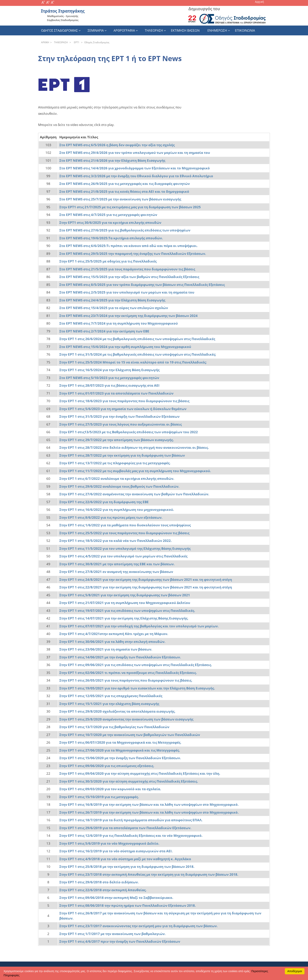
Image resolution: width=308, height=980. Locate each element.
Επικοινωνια (245, 30)
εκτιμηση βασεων (185, 30)
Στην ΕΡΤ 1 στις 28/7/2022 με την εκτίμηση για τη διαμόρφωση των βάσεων (122, 455)
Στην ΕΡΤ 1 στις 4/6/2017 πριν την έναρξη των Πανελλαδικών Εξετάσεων (120, 941)
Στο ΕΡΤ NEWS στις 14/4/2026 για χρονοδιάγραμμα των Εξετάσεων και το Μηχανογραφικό (135, 168)
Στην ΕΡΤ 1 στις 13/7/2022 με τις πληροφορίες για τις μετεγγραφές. (115, 463)
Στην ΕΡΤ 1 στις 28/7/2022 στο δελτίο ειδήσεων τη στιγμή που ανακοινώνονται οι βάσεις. (134, 447)
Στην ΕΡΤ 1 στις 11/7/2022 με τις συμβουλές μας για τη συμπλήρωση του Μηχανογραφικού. (135, 471)
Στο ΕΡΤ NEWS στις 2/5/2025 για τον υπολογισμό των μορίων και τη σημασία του (127, 292)
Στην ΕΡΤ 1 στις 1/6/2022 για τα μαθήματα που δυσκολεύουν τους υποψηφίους (125, 525)
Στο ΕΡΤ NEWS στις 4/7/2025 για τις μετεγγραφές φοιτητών (108, 215)
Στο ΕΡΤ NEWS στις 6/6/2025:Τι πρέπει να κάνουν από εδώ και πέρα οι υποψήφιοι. (128, 246)
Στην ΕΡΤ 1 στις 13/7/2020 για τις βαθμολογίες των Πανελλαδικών (114, 727)
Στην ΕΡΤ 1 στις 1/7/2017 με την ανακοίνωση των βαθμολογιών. (112, 934)
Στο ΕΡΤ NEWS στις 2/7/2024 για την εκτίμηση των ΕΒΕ (104, 331)
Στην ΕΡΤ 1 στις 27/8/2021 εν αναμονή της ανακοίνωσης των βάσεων (116, 572)
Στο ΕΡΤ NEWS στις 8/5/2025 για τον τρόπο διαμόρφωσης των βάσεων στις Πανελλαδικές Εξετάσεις (142, 285)
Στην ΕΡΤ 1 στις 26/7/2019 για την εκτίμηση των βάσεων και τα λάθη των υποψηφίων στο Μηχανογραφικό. (149, 812)
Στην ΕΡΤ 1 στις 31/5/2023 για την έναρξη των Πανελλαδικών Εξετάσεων (119, 416)
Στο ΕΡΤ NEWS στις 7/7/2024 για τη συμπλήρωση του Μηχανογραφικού (119, 323)
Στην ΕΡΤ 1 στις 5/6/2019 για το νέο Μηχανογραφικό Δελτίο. (109, 843)
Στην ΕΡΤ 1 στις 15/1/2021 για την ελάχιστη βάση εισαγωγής (109, 704)
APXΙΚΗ (45, 42)
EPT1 (76, 42)
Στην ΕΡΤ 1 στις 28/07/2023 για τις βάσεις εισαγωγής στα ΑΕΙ (109, 385)
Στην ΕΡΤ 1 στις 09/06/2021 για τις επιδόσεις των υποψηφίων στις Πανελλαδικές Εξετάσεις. (136, 665)
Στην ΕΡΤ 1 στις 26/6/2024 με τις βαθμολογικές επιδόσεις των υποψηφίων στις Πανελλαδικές (137, 339)
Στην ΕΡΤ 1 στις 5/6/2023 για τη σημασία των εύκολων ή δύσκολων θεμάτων (123, 409)
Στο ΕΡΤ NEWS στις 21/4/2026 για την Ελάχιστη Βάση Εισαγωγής (112, 160)
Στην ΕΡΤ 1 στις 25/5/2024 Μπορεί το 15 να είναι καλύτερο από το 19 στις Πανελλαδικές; (133, 362)
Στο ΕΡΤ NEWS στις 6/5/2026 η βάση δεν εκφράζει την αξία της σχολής (117, 145)
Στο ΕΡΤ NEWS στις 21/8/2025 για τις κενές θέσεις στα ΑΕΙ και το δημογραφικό (124, 191)
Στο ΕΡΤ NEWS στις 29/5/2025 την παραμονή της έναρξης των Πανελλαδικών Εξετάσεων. (133, 254)
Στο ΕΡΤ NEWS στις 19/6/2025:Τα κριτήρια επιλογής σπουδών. (111, 238)
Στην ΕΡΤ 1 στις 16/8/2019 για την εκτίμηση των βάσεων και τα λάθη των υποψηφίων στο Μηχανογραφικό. (149, 804)
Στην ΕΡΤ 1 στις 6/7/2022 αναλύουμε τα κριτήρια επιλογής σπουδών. (117, 479)
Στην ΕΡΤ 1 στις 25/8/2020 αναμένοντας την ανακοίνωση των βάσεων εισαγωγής (126, 719)
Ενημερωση (217, 30)
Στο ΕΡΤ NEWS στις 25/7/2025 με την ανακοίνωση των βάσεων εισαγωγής (120, 199)
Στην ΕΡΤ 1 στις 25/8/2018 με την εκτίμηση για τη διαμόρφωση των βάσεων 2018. (127, 867)
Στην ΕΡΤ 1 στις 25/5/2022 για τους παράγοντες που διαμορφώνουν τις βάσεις (124, 533)
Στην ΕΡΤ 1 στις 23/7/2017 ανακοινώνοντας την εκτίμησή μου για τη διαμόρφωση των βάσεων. (138, 926)
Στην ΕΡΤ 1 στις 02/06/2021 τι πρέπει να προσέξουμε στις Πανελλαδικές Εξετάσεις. (128, 673)
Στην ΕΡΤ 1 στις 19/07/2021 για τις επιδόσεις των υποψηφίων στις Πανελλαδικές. (127, 611)
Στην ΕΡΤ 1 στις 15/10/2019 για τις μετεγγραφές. (99, 797)
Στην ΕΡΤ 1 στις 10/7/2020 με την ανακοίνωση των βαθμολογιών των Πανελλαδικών (130, 735)
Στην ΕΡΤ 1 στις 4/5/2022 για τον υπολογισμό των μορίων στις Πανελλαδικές (123, 556)
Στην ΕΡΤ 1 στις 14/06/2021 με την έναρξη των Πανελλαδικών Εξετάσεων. (120, 657)
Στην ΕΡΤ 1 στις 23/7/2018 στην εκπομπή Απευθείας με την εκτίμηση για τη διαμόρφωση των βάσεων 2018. (149, 874)
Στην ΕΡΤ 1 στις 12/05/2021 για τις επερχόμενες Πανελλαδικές (111, 696)
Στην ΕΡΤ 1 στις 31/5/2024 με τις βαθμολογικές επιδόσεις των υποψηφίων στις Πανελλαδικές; (138, 354)
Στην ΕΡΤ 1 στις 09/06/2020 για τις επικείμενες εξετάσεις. (107, 766)
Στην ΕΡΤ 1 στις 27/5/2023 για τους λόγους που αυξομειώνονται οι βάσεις (121, 424)
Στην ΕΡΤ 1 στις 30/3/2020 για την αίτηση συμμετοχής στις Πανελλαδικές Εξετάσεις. (129, 781)
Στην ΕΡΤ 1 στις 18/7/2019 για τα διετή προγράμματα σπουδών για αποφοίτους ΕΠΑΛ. (131, 820)
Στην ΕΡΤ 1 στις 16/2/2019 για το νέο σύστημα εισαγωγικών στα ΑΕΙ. (116, 851)
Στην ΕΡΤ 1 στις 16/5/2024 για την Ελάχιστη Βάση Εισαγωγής (109, 370)
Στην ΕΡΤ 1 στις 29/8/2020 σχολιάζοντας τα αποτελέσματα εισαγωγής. (117, 711)
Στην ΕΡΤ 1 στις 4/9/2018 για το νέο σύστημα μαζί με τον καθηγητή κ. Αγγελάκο (125, 859)
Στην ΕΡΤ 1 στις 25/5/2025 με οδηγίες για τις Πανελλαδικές (108, 261)
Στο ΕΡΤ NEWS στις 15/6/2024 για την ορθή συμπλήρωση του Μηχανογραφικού (125, 347)
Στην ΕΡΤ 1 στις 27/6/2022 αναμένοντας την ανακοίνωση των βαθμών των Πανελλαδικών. (134, 494)
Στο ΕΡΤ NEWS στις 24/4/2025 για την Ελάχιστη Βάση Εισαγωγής (112, 300)
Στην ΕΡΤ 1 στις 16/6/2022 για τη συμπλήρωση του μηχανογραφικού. (117, 510)
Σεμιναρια (96, 30)
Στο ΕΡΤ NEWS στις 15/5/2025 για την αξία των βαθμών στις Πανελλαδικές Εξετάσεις (129, 277)
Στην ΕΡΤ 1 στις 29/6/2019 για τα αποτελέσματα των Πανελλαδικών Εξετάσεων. (125, 828)
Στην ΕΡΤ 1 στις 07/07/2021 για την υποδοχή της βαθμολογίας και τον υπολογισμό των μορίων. (139, 626)
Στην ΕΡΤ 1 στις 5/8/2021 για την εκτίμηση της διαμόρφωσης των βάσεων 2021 (125, 595)
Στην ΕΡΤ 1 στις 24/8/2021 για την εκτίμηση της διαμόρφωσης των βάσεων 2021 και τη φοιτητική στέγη (146, 579)
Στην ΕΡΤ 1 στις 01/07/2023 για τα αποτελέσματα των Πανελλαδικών (116, 393)
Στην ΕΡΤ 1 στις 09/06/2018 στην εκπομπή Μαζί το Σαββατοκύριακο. (116, 898)
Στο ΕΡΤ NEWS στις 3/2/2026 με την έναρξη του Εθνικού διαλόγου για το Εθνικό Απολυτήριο (136, 176)
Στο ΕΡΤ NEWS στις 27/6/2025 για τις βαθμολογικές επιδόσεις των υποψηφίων (125, 230)
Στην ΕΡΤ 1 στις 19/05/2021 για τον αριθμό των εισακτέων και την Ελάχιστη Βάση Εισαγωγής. (137, 688)
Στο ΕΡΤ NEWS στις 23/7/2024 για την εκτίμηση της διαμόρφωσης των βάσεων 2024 (128, 316)
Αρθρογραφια (124, 30)
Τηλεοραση (154, 30)
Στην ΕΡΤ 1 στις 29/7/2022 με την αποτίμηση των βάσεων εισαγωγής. (117, 440)
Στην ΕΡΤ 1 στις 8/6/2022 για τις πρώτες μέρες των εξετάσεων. (111, 517)
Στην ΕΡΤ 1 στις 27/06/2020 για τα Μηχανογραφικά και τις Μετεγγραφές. (120, 750)
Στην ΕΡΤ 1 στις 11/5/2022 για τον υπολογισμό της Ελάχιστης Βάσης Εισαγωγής (125, 548)
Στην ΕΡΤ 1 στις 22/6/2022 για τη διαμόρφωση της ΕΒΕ (104, 502)
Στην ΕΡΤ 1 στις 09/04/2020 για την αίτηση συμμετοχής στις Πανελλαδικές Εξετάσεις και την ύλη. (140, 773)
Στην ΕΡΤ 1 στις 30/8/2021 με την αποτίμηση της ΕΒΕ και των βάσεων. (117, 564)
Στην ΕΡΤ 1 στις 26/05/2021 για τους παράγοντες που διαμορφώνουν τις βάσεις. (126, 680)
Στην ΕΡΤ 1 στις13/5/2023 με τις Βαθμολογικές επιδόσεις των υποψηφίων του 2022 (129, 432)
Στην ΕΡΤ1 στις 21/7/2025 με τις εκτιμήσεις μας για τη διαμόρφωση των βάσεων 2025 (130, 207)
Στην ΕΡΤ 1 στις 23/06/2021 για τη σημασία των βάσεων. (106, 649)
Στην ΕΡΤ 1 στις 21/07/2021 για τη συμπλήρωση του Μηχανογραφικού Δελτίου (125, 603)
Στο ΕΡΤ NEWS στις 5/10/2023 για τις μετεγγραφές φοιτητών (109, 378)
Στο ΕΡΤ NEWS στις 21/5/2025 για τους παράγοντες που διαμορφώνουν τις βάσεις (127, 269)
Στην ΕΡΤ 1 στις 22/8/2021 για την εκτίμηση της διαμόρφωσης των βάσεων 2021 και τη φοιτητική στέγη (146, 587)
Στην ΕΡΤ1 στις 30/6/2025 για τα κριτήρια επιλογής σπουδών (110, 223)
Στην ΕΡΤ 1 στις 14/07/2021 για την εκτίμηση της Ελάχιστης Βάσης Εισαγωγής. (124, 618)
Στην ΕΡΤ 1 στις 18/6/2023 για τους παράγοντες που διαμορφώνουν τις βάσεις (124, 401)
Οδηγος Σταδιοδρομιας (59, 30)
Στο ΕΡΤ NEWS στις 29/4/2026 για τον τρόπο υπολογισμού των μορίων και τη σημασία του (135, 153)
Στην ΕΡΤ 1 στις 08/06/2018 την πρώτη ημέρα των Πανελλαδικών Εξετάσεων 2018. (128, 905)
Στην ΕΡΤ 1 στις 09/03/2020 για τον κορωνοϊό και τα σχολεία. (110, 789)
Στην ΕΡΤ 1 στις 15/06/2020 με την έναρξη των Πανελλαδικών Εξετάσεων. (120, 758)
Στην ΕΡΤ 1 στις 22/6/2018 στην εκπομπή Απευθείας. (103, 890)
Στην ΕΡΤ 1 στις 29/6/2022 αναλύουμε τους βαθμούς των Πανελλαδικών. (119, 486)
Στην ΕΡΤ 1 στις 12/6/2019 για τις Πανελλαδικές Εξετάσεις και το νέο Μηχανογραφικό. (131, 835)
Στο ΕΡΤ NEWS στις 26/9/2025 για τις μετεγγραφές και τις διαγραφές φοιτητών (125, 184)
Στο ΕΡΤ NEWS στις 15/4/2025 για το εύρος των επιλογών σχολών (114, 308)
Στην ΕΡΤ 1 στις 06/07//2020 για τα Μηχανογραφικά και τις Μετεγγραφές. (120, 742)
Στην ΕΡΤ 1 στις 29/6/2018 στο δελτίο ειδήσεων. (99, 882)
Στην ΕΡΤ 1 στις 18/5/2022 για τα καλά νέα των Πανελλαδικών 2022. (115, 541)
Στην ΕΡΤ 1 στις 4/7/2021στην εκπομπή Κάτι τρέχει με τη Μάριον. (114, 634)
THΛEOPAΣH (60, 42)
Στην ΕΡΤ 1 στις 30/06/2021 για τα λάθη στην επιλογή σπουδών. (112, 642)
